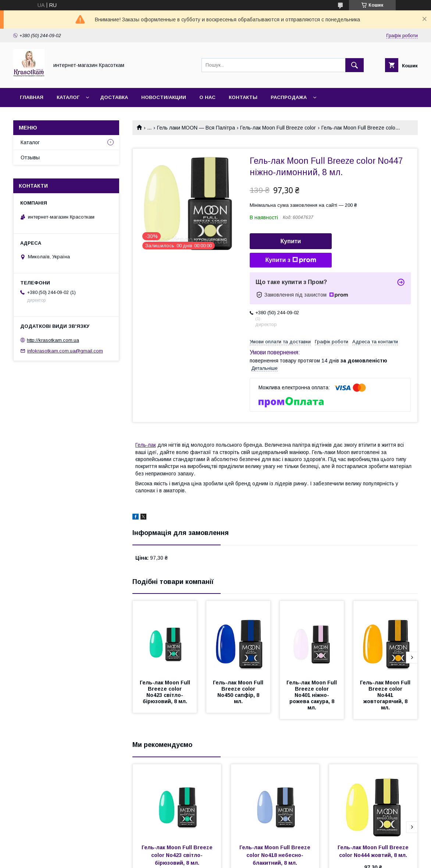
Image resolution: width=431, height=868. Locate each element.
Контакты (243, 97)
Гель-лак (146, 445)
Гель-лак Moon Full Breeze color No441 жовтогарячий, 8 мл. (386, 695)
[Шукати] (355, 65)
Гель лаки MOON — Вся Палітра (196, 128)
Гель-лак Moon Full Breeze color (278, 128)
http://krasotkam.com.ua (53, 340)
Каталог (68, 97)
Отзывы (30, 157)
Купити (291, 241)
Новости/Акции (164, 97)
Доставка (114, 97)
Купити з (291, 260)
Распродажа (289, 97)
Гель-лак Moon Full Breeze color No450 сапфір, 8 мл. (239, 692)
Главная (32, 97)
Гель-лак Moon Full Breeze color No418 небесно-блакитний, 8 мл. (276, 855)
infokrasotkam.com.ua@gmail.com (65, 351)
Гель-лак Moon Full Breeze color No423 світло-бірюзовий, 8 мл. (166, 692)
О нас (207, 97)
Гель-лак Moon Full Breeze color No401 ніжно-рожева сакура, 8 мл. (312, 695)
